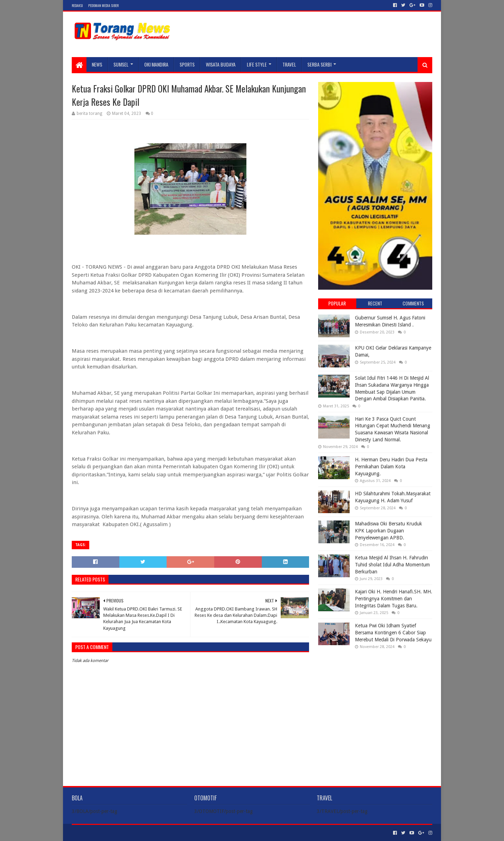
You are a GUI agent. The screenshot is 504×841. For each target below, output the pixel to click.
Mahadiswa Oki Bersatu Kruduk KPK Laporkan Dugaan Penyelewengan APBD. (388, 530)
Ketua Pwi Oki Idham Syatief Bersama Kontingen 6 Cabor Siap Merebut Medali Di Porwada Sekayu (393, 632)
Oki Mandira (156, 64)
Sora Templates (111, 833)
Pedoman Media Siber (103, 5)
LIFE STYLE (257, 64)
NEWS (97, 64)
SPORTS (187, 64)
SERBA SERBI (319, 64)
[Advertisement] (375, 700)
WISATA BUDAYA (221, 64)
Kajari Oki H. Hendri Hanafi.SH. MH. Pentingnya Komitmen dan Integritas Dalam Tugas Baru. (394, 598)
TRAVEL (289, 64)
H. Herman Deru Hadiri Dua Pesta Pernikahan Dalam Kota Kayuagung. (391, 466)
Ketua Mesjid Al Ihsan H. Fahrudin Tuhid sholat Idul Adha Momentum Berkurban (392, 564)
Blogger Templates (151, 833)
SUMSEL (121, 64)
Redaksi (77, 5)
